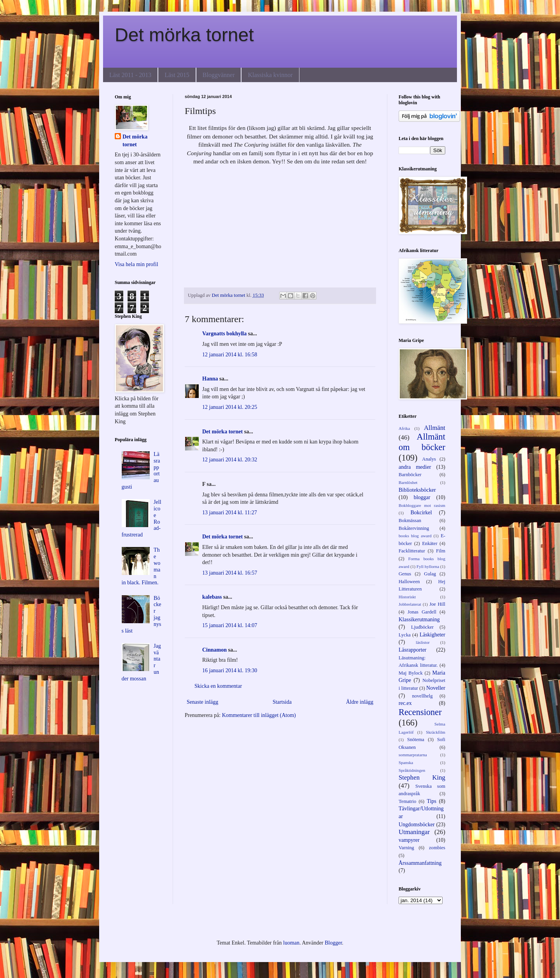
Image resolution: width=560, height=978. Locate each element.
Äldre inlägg (360, 702)
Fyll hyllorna (428, 566)
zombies (437, 848)
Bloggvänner (219, 75)
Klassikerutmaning (419, 620)
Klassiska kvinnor (270, 75)
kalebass (212, 597)
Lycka (405, 635)
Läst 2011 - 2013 (130, 75)
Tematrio (407, 801)
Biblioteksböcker (417, 490)
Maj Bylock (411, 673)
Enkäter (430, 543)
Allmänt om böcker (422, 442)
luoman (291, 943)
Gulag (430, 574)
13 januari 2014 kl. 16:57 (230, 573)
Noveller (436, 688)
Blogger (333, 943)
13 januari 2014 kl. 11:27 (230, 513)
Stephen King (422, 777)
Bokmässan (410, 521)
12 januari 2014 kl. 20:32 (230, 460)
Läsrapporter (413, 650)
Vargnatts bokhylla (224, 334)
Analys (429, 459)
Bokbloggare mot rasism (422, 505)
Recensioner (420, 712)
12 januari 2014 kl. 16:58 (230, 355)
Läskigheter (432, 635)
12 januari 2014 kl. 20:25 (230, 407)
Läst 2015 (177, 75)
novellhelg (422, 696)
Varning (406, 848)
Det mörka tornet (184, 35)
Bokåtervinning (414, 528)
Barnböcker (410, 475)
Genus (405, 574)
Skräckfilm (436, 732)
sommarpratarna (413, 755)
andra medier (415, 467)
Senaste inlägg (202, 702)
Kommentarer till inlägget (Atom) (259, 715)
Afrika (404, 428)
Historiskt (407, 597)
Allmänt (435, 428)
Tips (432, 801)
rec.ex (405, 703)
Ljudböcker (422, 627)
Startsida (282, 702)
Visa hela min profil (136, 264)
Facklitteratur (412, 551)
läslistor (423, 642)
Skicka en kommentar (218, 686)
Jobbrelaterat (410, 604)
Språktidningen (412, 770)
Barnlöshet (408, 482)
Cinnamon (214, 650)
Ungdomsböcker (417, 825)
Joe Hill (437, 604)
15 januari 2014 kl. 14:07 (230, 625)
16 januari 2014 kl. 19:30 (230, 670)
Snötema (416, 740)
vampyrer (409, 840)
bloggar (422, 497)
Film (441, 551)
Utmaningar (414, 832)
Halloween (409, 582)
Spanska (406, 762)
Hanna (210, 379)
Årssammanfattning (420, 863)
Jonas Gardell (422, 612)
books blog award (415, 536)
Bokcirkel (421, 513)
